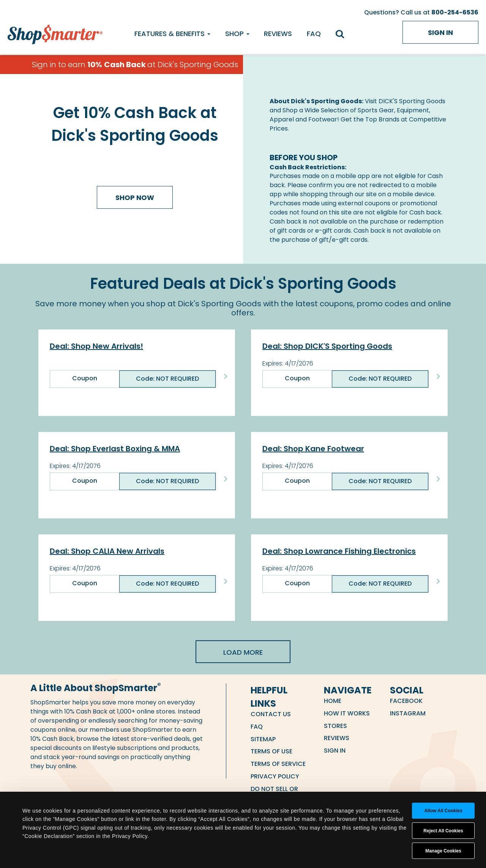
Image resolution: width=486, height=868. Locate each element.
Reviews (278, 34)
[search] (343, 35)
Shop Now (135, 198)
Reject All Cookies (443, 831)
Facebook (406, 701)
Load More (243, 652)
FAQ (314, 34)
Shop (237, 34)
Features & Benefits (172, 34)
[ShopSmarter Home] (55, 33)
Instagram (408, 713)
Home (333, 701)
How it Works (347, 713)
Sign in (440, 32)
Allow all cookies (443, 811)
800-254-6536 (455, 12)
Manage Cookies (443, 851)
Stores (335, 726)
